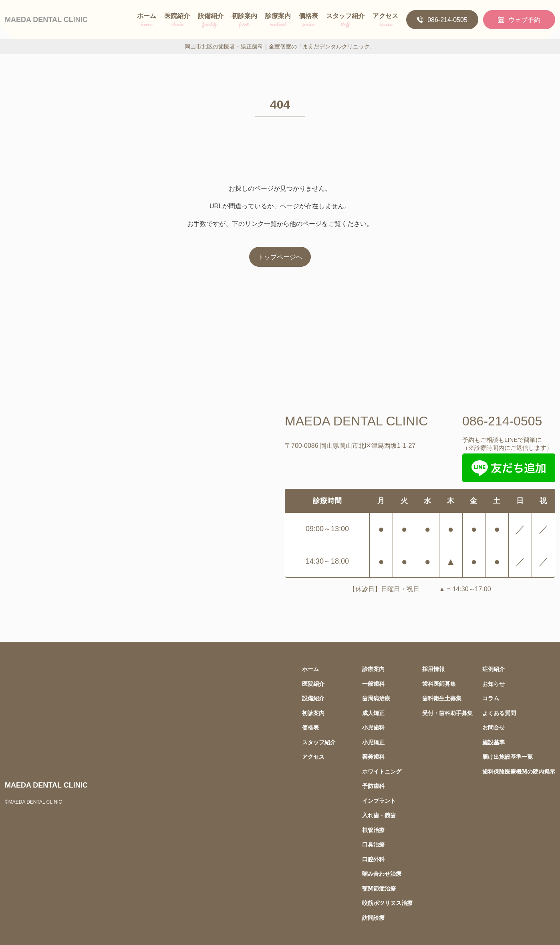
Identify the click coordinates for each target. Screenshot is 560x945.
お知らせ (494, 684)
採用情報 (433, 669)
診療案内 (278, 21)
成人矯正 (373, 713)
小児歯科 (373, 727)
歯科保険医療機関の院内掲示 (519, 771)
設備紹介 (211, 21)
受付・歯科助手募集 (447, 713)
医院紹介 (177, 21)
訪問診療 (373, 918)
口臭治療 (373, 844)
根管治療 (373, 830)
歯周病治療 (376, 698)
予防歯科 (373, 786)
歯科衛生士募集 (442, 698)
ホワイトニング (382, 771)
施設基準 (494, 742)
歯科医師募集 (439, 684)
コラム (491, 698)
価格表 (308, 21)
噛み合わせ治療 (382, 873)
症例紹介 (494, 669)
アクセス (385, 21)
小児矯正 (373, 742)
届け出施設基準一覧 (508, 757)
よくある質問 (499, 713)
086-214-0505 (442, 20)
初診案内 (244, 21)
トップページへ (280, 257)
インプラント (379, 801)
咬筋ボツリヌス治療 (387, 903)
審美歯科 (373, 757)
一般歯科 (373, 684)
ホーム (147, 21)
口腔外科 (373, 859)
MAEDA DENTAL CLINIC (46, 19)
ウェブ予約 (519, 20)
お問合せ (494, 727)
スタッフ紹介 (345, 21)
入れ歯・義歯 (379, 815)
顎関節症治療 (379, 888)
